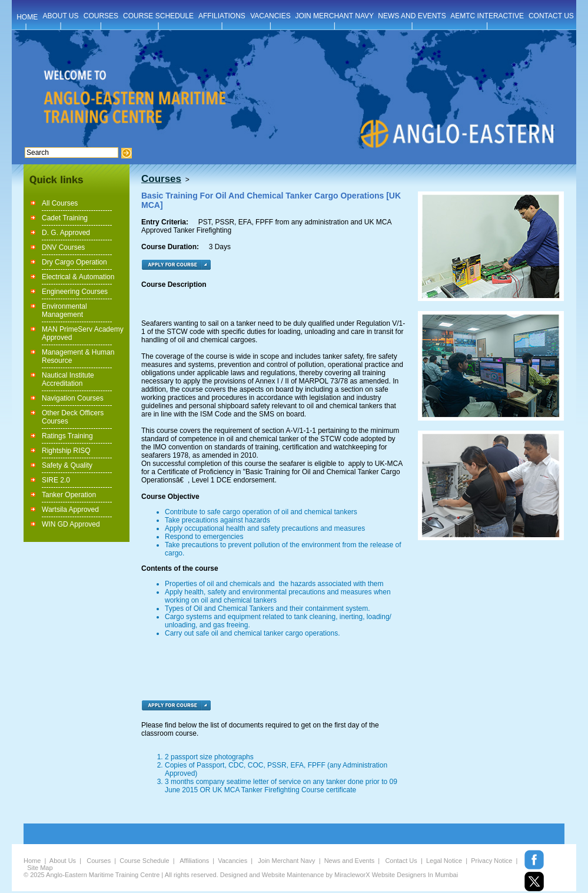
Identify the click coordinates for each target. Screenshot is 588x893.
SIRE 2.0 (56, 480)
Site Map (40, 868)
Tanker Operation (69, 495)
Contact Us (401, 861)
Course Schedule (144, 861)
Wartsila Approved (70, 510)
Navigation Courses (73, 398)
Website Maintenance (293, 875)
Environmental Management (64, 310)
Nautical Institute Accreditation (68, 379)
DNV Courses (63, 247)
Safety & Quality (67, 465)
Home (32, 861)
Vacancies (232, 861)
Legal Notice (444, 861)
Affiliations (194, 861)
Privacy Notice (491, 861)
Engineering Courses (75, 292)
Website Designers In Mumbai (415, 875)
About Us (63, 861)
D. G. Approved (66, 233)
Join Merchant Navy (286, 861)
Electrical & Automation (78, 277)
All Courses (60, 203)
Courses (99, 861)
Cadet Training (65, 218)
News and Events (350, 861)
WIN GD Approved (71, 524)
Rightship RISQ (66, 451)
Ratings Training (67, 436)
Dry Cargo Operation (74, 262)
